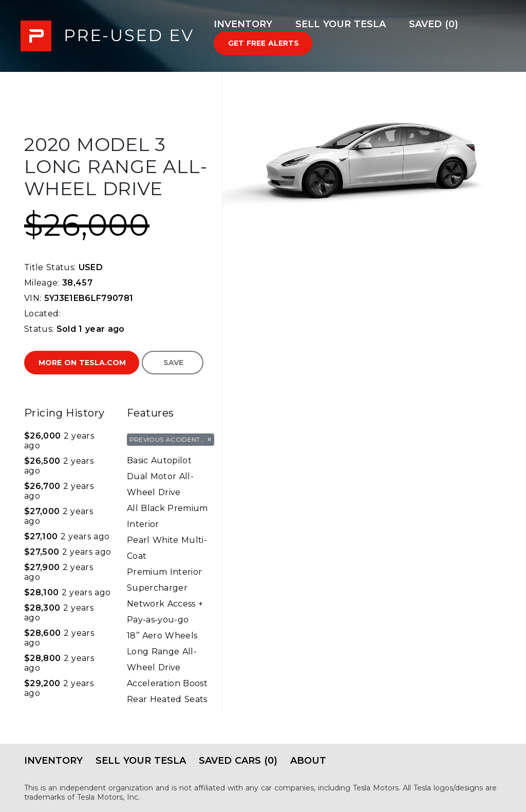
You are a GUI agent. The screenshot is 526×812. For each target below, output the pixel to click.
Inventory (243, 24)
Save (173, 363)
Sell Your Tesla (341, 24)
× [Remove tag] (209, 439)
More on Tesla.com (82, 363)
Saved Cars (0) (238, 761)
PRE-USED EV (107, 36)
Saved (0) (434, 24)
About (308, 761)
